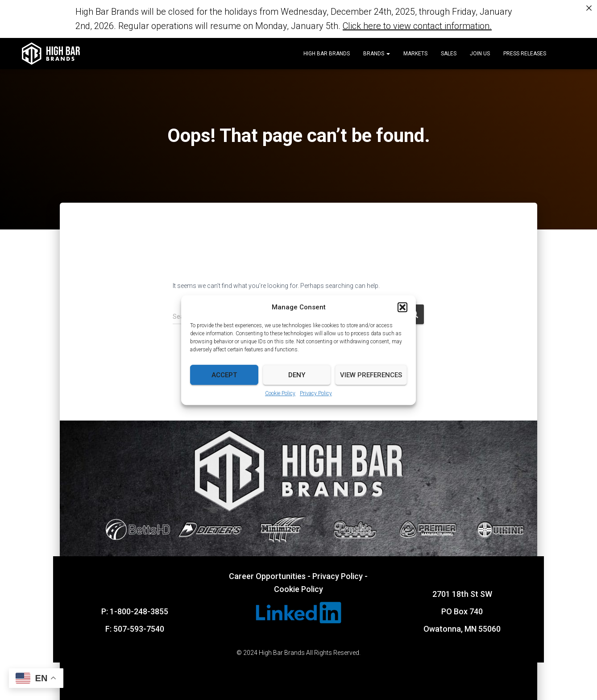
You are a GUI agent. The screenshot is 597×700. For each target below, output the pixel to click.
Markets (415, 54)
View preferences (371, 375)
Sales (449, 54)
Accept (224, 375)
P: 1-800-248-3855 (135, 611)
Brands (377, 54)
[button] (402, 307)
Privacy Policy (316, 393)
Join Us (480, 54)
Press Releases (525, 54)
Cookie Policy (280, 393)
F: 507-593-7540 (135, 628)
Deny (297, 375)
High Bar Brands (327, 54)
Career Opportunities (267, 576)
